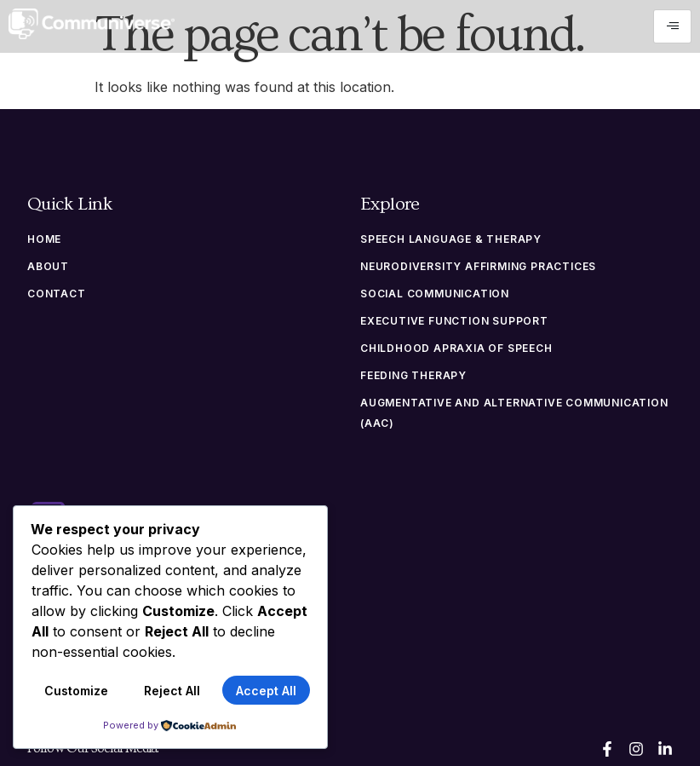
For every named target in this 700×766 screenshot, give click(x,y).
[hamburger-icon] (672, 26)
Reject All (172, 691)
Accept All (266, 691)
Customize (76, 691)
